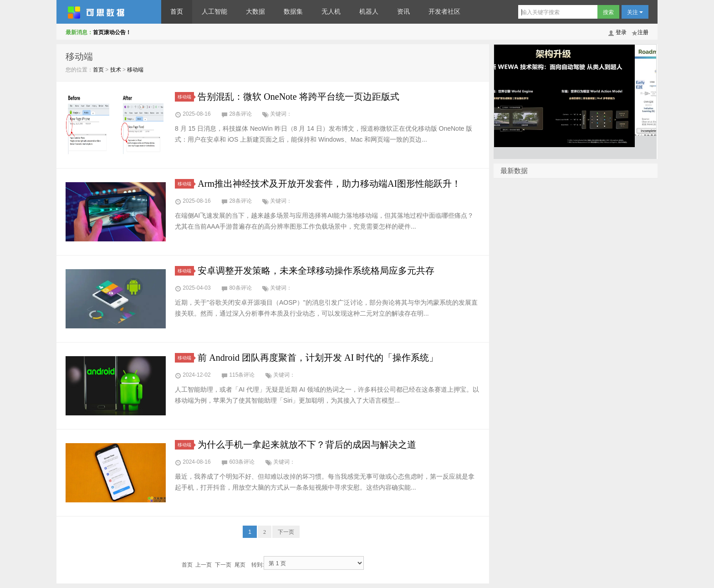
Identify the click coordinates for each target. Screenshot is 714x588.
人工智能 (214, 12)
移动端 (135, 70)
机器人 (369, 12)
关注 (635, 12)
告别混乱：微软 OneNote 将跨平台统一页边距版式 (298, 97)
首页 (177, 12)
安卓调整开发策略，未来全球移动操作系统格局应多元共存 (316, 271)
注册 (643, 32)
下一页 (286, 532)
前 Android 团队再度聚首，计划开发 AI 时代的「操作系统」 (318, 358)
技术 (116, 70)
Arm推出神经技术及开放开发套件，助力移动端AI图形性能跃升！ (329, 184)
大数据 (255, 12)
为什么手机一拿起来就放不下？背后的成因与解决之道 (307, 445)
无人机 (331, 12)
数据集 (293, 12)
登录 (621, 32)
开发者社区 (444, 12)
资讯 (403, 12)
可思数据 (109, 12)
